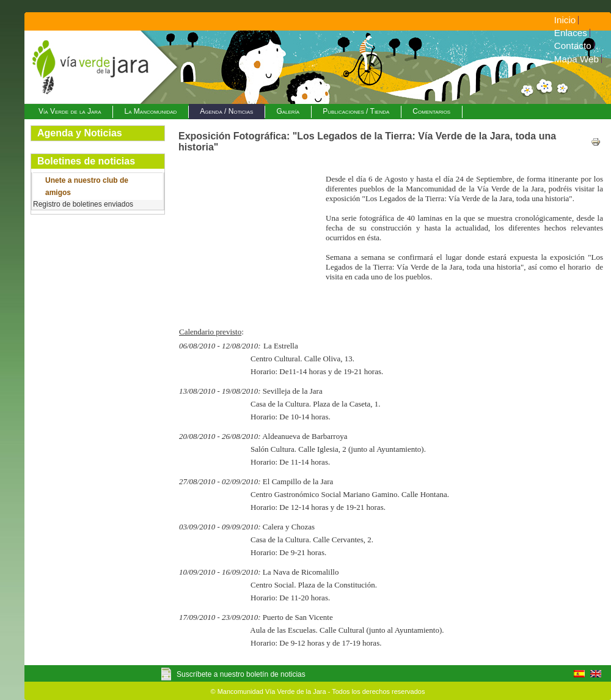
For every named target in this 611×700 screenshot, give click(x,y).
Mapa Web (576, 59)
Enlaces (571, 33)
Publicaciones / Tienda (356, 111)
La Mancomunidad (150, 111)
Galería (288, 111)
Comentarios (431, 111)
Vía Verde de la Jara (70, 111)
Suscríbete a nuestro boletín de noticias (241, 674)
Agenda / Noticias (226, 111)
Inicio (565, 20)
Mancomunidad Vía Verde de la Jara (272, 691)
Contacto (573, 46)
